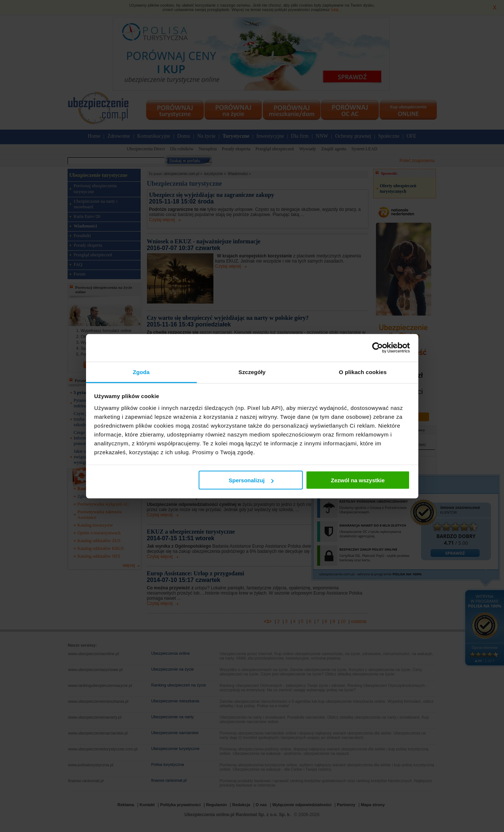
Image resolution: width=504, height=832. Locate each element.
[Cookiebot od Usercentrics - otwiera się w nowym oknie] (378, 348)
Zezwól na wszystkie (358, 480)
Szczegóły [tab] (252, 372)
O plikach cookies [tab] (363, 372)
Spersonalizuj (251, 480)
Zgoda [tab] (141, 372)
